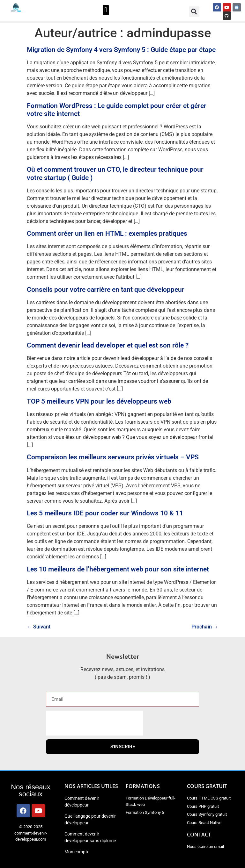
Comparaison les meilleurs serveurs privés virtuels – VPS (113, 457)
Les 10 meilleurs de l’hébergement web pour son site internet (118, 569)
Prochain (205, 627)
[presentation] (94, 723)
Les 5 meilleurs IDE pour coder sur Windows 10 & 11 (105, 513)
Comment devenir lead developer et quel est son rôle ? (108, 345)
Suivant (39, 627)
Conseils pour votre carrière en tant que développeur (106, 290)
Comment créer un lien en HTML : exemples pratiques (107, 233)
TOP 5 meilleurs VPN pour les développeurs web (99, 401)
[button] (106, 10)
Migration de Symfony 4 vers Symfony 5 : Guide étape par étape (121, 50)
